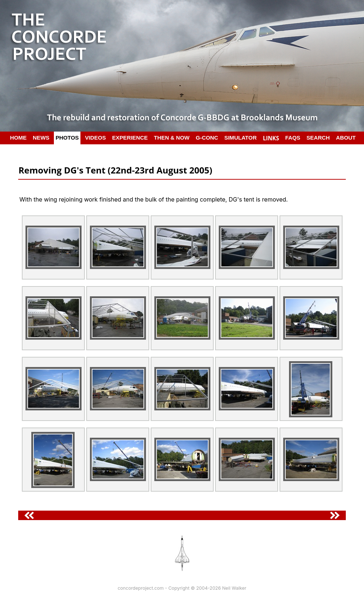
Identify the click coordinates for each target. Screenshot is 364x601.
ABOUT (346, 138)
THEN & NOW (172, 138)
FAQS (293, 138)
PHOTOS (67, 138)
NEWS (41, 138)
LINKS (271, 138)
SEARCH (318, 138)
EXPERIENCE (130, 138)
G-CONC (207, 138)
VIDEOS (95, 138)
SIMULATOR (240, 138)
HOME (19, 138)
